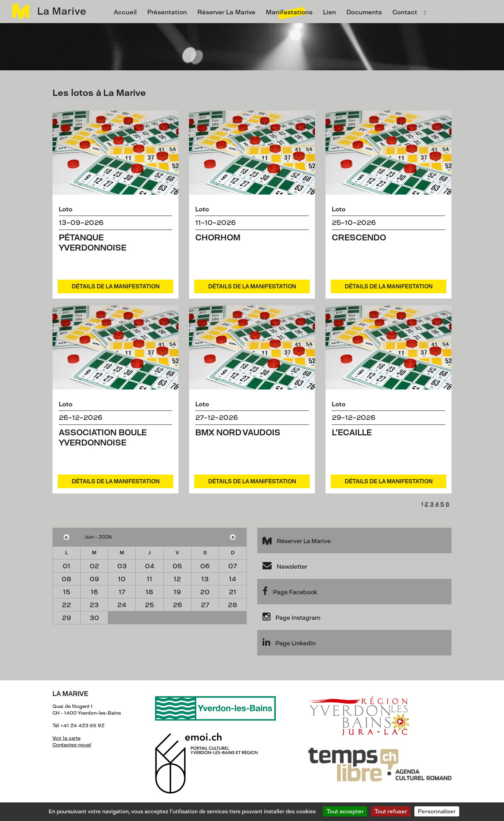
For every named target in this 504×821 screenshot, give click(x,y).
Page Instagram (291, 617)
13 (205, 579)
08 (66, 579)
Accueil (125, 12)
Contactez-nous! (72, 745)
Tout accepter (345, 811)
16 (94, 592)
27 (205, 605)
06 (205, 566)
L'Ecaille (352, 432)
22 (66, 605)
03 (122, 566)
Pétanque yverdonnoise (93, 243)
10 (122, 579)
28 (233, 605)
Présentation (167, 12)
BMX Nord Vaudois (238, 432)
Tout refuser (391, 811)
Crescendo (359, 237)
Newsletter (285, 566)
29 (66, 618)
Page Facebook (290, 591)
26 (177, 605)
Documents (364, 12)
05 (177, 566)
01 (66, 566)
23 (94, 605)
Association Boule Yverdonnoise (103, 437)
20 (205, 592)
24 (122, 605)
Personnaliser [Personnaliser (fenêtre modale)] (437, 811)
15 (67, 592)
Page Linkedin (289, 642)
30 (94, 618)
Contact (405, 12)
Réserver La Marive (226, 12)
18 (149, 592)
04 (150, 566)
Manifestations (289, 12)
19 (177, 592)
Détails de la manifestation (116, 286)
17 (122, 592)
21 (233, 592)
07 (233, 566)
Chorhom (218, 237)
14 (233, 579)
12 (177, 579)
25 (149, 605)
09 (94, 579)
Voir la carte (66, 738)
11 (149, 579)
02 (94, 566)
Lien (330, 12)
